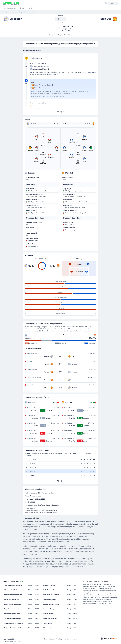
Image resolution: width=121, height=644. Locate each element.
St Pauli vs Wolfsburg (50, 585)
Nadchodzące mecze (13, 581)
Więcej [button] (60, 112)
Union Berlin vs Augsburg (51, 595)
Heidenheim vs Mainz (50, 590)
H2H (64, 35)
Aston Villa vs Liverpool (12, 599)
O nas (46, 639)
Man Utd (93, 338)
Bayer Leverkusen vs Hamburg (14, 609)
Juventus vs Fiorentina (50, 618)
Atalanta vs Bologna (49, 609)
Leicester (28, 338)
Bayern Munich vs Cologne (13, 604)
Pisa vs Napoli (47, 623)
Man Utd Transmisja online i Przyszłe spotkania (41, 512)
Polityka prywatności (62, 639)
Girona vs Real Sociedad (12, 590)
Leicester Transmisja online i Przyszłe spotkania (41, 510)
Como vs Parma (48, 614)
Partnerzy (74, 639)
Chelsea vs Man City (49, 599)
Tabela (70, 35)
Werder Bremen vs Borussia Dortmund (14, 623)
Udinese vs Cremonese (50, 628)
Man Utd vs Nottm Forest (51, 604)
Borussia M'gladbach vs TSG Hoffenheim (14, 614)
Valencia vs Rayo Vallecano (13, 585)
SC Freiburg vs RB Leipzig (13, 618)
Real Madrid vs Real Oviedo (13, 595)
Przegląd (52, 35)
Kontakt (52, 639)
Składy (59, 35)
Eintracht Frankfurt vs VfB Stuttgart (14, 628)
